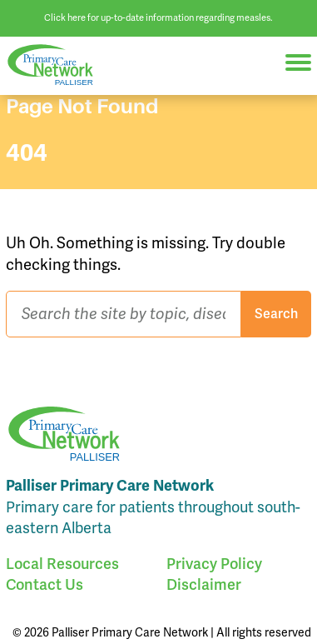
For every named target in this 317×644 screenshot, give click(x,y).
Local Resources (62, 564)
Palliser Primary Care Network (58, 65)
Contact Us (45, 584)
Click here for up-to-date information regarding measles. (158, 17)
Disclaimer (204, 584)
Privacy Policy (214, 564)
